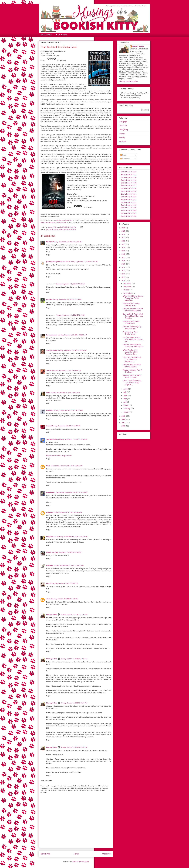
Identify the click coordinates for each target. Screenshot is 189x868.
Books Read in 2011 (129, 202)
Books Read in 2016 (129, 188)
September (128, 293)
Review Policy (46, 35)
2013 (124, 271)
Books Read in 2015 (129, 191)
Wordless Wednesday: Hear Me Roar (132, 304)
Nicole (49, 552)
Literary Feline (52, 615)
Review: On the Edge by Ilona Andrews (132, 328)
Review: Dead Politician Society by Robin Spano (133, 346)
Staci (48, 393)
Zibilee (49, 370)
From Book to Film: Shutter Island (130, 333)
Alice (48, 599)
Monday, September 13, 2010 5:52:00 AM (71, 284)
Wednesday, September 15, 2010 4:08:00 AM (67, 466)
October (127, 290)
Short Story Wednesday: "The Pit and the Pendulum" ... (132, 359)
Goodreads (123, 126)
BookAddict (51, 492)
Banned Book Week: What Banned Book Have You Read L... (133, 316)
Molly (48, 466)
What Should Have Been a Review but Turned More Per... (133, 298)
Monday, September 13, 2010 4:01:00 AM (84, 262)
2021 (124, 244)
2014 (124, 267)
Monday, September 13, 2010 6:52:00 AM (72, 335)
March (126, 405)
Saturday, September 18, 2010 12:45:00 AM (72, 537)
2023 (124, 238)
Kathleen (50, 410)
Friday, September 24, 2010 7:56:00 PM (64, 583)
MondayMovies (64, 230)
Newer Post (45, 854)
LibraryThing (124, 130)
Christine (50, 566)
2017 (124, 257)
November (128, 287)
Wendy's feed (62, 223)
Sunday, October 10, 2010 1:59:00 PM (74, 703)
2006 (124, 426)
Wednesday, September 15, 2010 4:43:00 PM (72, 492)
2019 (124, 251)
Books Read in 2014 (129, 194)
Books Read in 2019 (129, 180)
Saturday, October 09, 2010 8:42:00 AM (64, 599)
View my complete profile (128, 81)
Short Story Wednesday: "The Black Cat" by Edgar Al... (132, 383)
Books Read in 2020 (129, 177)
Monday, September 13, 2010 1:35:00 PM (65, 393)
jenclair (49, 299)
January (127, 412)
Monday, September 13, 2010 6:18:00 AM (67, 299)
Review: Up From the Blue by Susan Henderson (133, 310)
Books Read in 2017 (129, 186)
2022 (124, 241)
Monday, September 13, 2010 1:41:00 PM (68, 410)
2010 (124, 280)
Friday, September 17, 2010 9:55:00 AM (68, 512)
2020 (124, 248)
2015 (124, 264)
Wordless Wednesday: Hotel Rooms (132, 322)
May (125, 399)
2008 (124, 419)
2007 (124, 423)
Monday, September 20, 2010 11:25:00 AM (69, 566)
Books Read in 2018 (129, 183)
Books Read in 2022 (129, 172)
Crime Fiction (54, 230)
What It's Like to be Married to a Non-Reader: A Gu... (131, 352)
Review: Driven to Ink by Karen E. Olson (132, 376)
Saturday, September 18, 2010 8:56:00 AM (66, 552)
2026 (124, 228)
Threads (122, 134)
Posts (123, 155)
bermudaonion (52, 335)
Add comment (47, 780)
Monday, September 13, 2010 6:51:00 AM (71, 315)
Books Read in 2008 (129, 211)
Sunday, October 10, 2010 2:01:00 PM (74, 747)
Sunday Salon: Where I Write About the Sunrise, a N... (133, 339)
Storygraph (123, 122)
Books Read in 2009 (129, 208)
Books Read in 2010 (129, 205)
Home (76, 854)
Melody (49, 242)
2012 (124, 274)
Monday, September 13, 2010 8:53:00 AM (66, 370)
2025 (124, 231)
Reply (48, 255)
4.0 (47, 230)
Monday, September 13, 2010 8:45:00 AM (72, 350)
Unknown (50, 512)
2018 (124, 254)
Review (73, 230)
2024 (124, 234)
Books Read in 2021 (129, 175)
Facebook (123, 141)
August (126, 389)
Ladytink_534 (51, 537)
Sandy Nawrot (52, 350)
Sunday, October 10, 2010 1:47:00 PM (74, 615)
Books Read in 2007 (129, 213)
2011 (124, 277)
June (125, 395)
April (125, 402)
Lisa (48, 583)
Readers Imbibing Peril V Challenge (132, 371)
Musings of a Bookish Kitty (64, 220)
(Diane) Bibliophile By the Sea (57, 262)
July (125, 392)
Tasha (49, 426)
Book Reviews (62, 35)
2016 (124, 261)
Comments (125, 159)
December (128, 283)
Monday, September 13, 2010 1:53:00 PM (66, 426)
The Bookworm (52, 439)
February (127, 409)
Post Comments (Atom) (81, 862)
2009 (124, 416)
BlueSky (122, 138)
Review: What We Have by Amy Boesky (132, 366)
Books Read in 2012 (129, 200)
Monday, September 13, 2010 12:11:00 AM (67, 242)
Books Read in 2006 (129, 216)
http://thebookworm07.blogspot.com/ (59, 456)
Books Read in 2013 (129, 197)
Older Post (107, 854)
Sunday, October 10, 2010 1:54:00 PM (74, 659)
